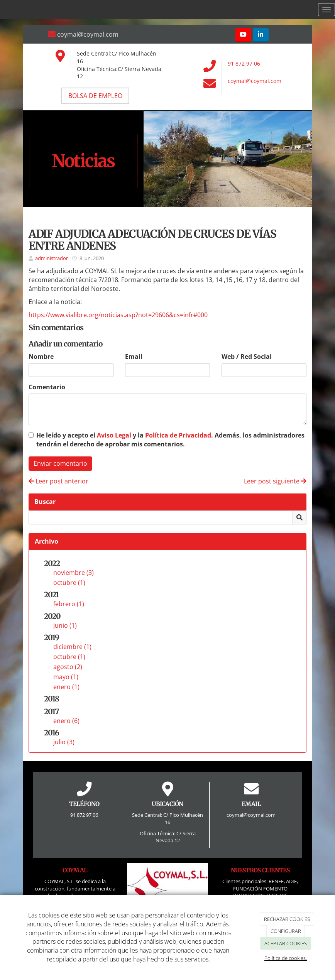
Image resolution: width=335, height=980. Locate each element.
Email (134, 357)
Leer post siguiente (275, 481)
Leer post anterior (58, 481)
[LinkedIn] (261, 35)
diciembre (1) (72, 647)
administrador (52, 258)
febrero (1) (69, 604)
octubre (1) (69, 583)
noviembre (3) (74, 573)
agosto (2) (68, 667)
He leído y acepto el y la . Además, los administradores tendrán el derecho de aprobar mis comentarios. (170, 440)
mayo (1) (66, 677)
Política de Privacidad (178, 435)
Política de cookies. (286, 958)
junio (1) (65, 625)
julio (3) (64, 742)
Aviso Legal (114, 435)
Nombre (41, 357)
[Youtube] (243, 35)
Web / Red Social (247, 357)
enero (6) (66, 721)
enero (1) (66, 687)
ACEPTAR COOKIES (286, 943)
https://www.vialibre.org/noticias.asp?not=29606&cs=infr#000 (118, 315)
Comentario (47, 387)
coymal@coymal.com (255, 81)
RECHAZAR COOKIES (287, 919)
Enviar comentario (60, 463)
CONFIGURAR (286, 931)
